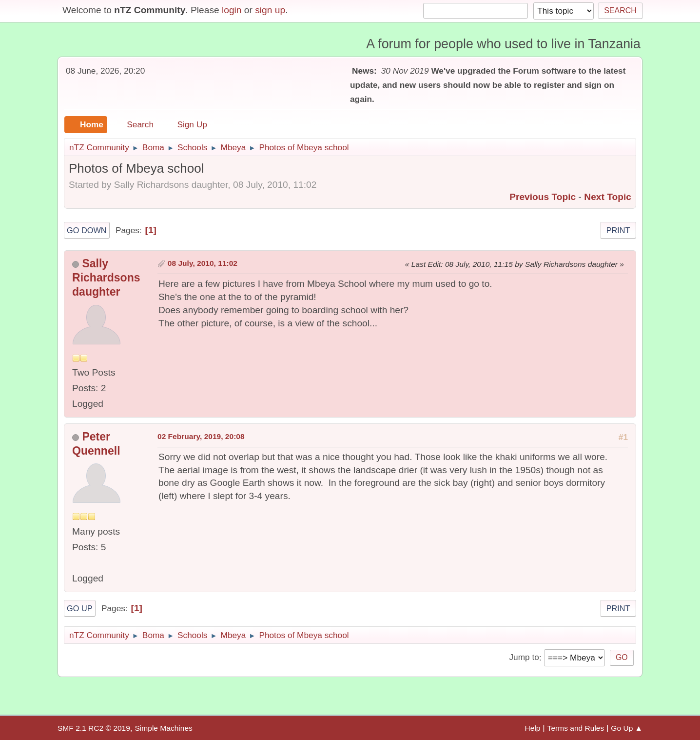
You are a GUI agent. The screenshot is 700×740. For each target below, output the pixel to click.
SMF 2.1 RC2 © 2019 (94, 728)
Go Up (80, 608)
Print (618, 230)
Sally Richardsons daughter (106, 278)
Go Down (87, 230)
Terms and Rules (576, 728)
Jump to (524, 658)
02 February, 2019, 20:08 (201, 436)
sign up (270, 10)
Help (533, 728)
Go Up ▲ (627, 728)
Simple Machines (163, 728)
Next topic (608, 197)
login (232, 10)
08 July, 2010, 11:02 (203, 263)
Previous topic (543, 197)
